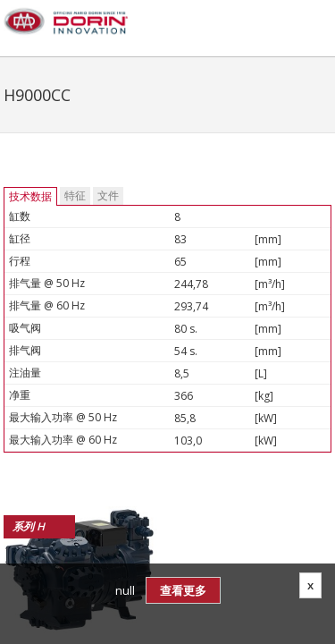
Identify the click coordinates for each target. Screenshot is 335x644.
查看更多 (183, 590)
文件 (108, 195)
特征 (75, 195)
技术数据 (30, 196)
